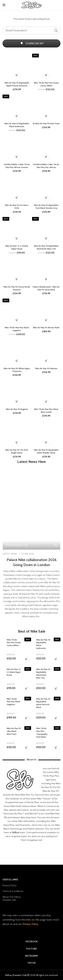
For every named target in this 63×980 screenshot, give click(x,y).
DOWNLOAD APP (32, 43)
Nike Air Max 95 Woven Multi (46, 327)
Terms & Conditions (13, 891)
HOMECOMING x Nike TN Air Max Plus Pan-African (46, 166)
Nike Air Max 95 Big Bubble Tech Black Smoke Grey (46, 207)
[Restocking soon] (17, 402)
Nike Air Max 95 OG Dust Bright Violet (17, 451)
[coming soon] (17, 75)
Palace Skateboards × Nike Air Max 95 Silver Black (46, 288)
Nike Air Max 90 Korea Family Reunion (17, 288)
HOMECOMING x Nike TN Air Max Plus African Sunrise (17, 166)
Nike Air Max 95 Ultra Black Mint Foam (14, 731)
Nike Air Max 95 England (17, 409)
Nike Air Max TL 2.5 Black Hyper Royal (17, 247)
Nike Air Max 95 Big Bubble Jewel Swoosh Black (43, 703)
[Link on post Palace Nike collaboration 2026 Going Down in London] (32, 513)
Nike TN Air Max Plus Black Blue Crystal (46, 411)
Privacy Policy (9, 885)
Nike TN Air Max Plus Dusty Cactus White (46, 84)
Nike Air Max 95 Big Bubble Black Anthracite (17, 125)
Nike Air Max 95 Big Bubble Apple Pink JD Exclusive (17, 84)
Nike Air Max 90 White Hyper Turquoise (17, 370)
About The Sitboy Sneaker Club (12, 898)
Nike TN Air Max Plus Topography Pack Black (42, 732)
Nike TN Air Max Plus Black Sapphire (17, 329)
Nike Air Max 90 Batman (46, 368)
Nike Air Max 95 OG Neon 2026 (17, 207)
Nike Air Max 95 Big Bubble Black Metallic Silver (46, 451)
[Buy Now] (46, 75)
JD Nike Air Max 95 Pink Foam (46, 123)
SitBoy (15, 832)
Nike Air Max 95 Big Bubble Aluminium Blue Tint (46, 247)
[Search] (32, 30)
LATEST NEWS (10, 554)
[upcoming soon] (17, 157)
